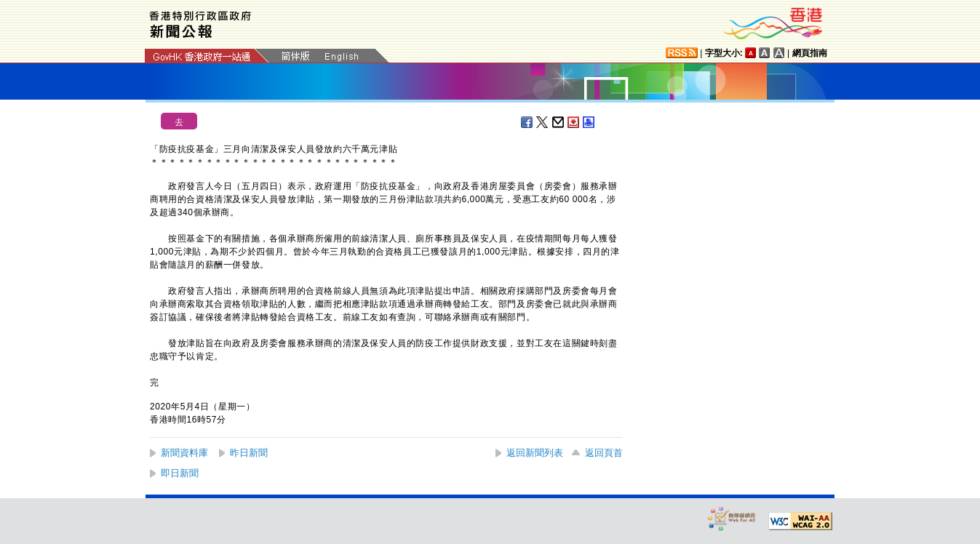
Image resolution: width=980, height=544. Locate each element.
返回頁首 (604, 453)
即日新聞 (180, 473)
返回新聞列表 (535, 453)
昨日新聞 (249, 453)
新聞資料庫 (184, 453)
